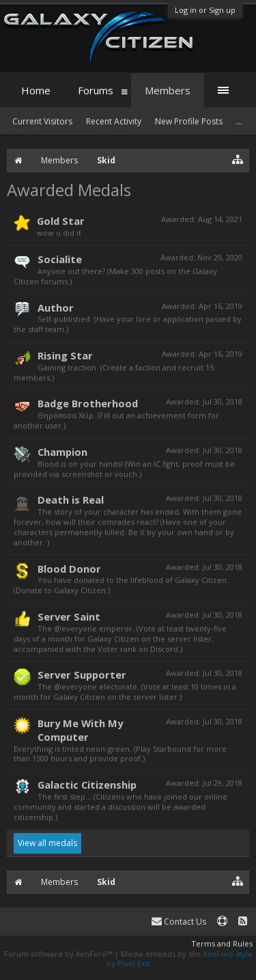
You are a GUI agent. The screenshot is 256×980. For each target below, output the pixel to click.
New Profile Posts (189, 121)
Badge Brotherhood (88, 403)
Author (56, 308)
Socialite (60, 259)
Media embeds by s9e (161, 954)
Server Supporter (82, 675)
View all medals (47, 843)
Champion (62, 452)
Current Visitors (42, 121)
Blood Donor (69, 569)
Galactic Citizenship (87, 785)
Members (168, 90)
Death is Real (71, 500)
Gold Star (61, 221)
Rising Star (65, 355)
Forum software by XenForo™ (59, 954)
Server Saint (69, 616)
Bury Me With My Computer (80, 730)
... (239, 121)
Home (36, 90)
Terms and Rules (222, 943)
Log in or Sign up (205, 10)
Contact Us (179, 922)
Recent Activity (114, 121)
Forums (96, 90)
